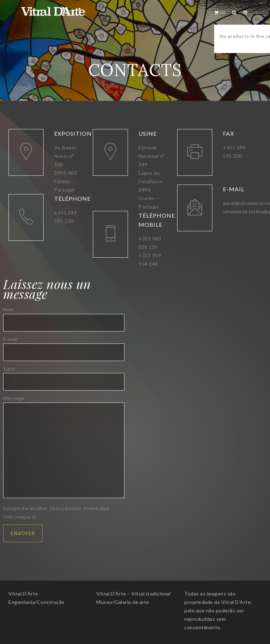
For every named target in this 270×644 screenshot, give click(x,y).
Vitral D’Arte (23, 594)
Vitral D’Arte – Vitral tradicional (133, 594)
